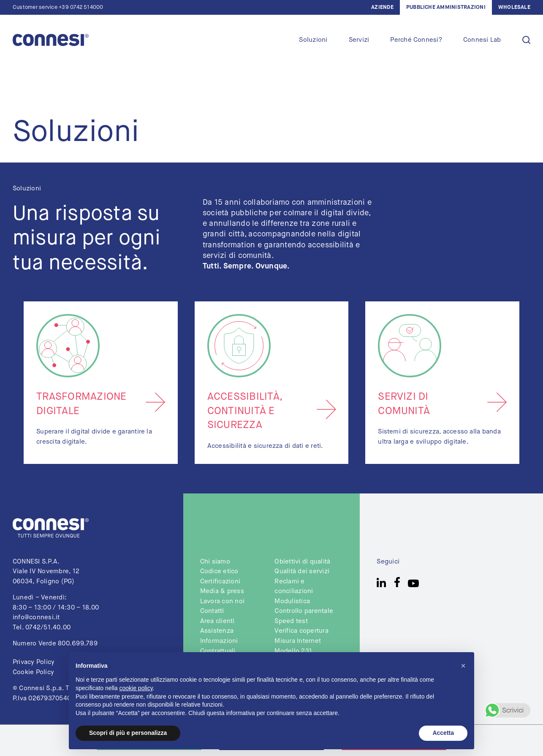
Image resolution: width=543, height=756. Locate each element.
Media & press (222, 591)
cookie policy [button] (136, 688)
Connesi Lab (482, 40)
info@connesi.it (36, 617)
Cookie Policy (33, 672)
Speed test (291, 621)
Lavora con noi (222, 601)
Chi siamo (215, 562)
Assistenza (217, 631)
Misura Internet (298, 641)
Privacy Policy (34, 662)
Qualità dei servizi (302, 571)
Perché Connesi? (416, 40)
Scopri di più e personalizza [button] (128, 733)
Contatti (212, 611)
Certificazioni (220, 581)
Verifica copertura (301, 631)
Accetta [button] (443, 733)
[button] (463, 666)
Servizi (359, 40)
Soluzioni (313, 40)
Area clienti (217, 621)
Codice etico (219, 571)
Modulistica (292, 601)
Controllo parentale (304, 611)
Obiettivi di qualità (302, 562)
